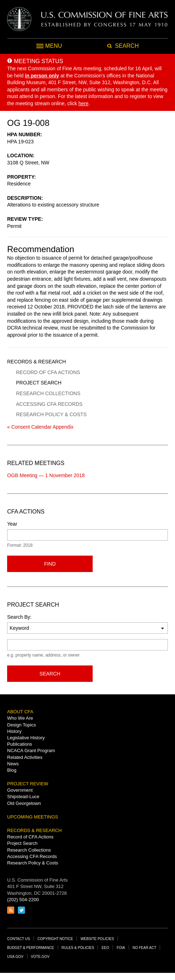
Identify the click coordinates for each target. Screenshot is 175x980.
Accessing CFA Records (49, 404)
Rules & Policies (78, 948)
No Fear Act (145, 948)
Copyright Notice (55, 939)
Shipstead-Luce (23, 797)
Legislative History (26, 738)
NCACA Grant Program (31, 751)
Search (50, 674)
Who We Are (20, 718)
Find (50, 564)
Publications (20, 744)
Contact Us (19, 939)
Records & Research (37, 362)
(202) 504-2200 (23, 900)
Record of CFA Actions (48, 372)
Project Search (39, 383)
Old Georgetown (24, 803)
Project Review (28, 784)
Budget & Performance (31, 948)
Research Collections (48, 393)
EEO (105, 948)
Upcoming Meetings (33, 817)
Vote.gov (40, 957)
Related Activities (25, 757)
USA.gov (15, 957)
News (13, 764)
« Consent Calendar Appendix (40, 427)
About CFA (20, 712)
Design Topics (22, 725)
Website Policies (97, 939)
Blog (12, 770)
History (14, 731)
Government (20, 790)
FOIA (121, 948)
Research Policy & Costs (51, 414)
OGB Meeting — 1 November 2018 (46, 475)
